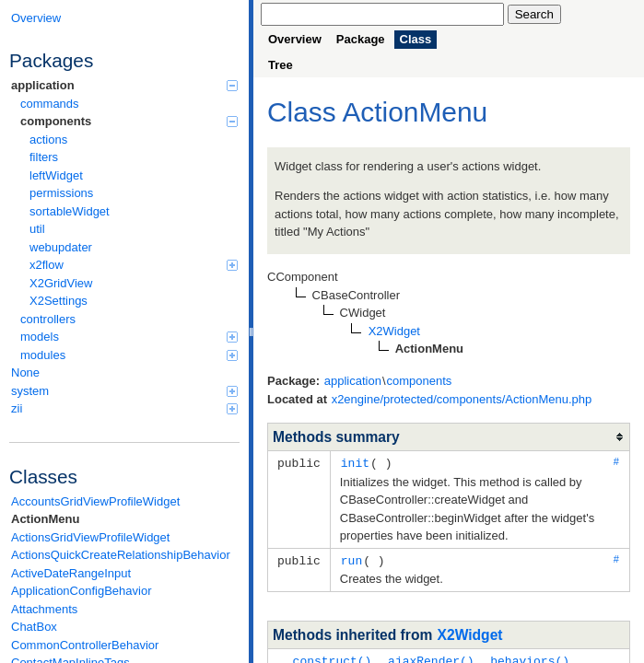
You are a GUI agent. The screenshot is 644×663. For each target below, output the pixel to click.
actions (48, 140)
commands (50, 104)
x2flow (134, 265)
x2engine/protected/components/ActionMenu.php (462, 399)
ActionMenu (45, 519)
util (37, 229)
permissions (61, 193)
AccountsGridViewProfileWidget (95, 501)
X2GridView (61, 283)
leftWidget (56, 175)
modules (129, 355)
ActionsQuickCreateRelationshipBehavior (121, 555)
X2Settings (59, 301)
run (351, 559)
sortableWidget (70, 211)
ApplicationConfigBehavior (81, 591)
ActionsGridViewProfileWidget (90, 537)
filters (44, 157)
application (124, 85)
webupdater (61, 247)
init (355, 462)
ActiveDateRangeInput (71, 573)
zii (124, 408)
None (25, 372)
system (124, 391)
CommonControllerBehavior (85, 645)
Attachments (44, 609)
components (129, 121)
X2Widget (470, 633)
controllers (48, 319)
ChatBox (34, 627)
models (129, 337)
